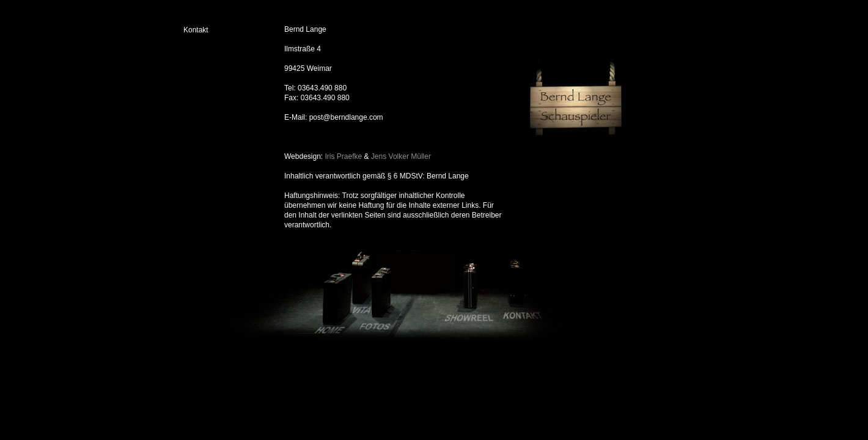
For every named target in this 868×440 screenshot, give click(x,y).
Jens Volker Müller (401, 156)
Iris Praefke (344, 156)
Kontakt (196, 30)
